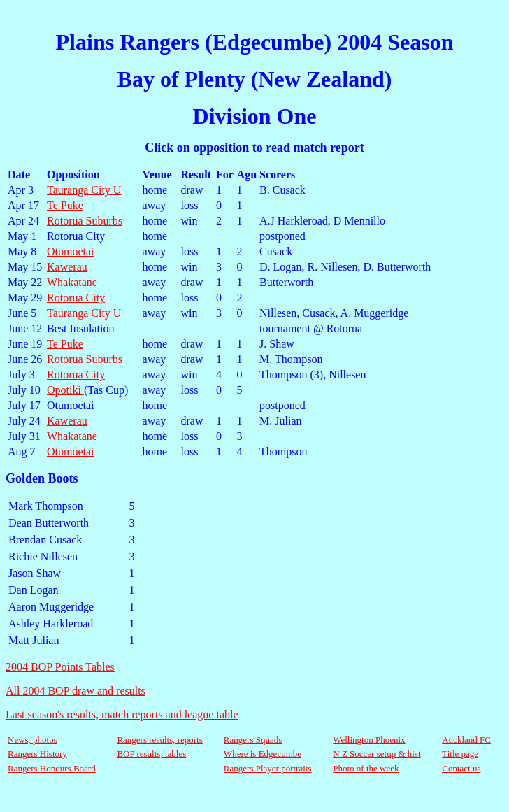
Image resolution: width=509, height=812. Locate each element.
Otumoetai (71, 251)
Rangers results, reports (159, 740)
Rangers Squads (253, 740)
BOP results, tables (151, 754)
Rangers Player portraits (268, 768)
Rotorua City (76, 298)
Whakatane (72, 282)
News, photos (33, 740)
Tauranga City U (84, 190)
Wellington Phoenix (369, 740)
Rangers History (37, 754)
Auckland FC (466, 740)
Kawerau (67, 267)
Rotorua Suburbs (85, 221)
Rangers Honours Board (52, 768)
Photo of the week (366, 768)
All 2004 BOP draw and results (76, 691)
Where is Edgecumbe (263, 754)
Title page (460, 754)
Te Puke (65, 205)
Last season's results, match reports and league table (122, 714)
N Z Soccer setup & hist (377, 754)
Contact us (461, 768)
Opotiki (65, 390)
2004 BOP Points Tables (60, 667)
